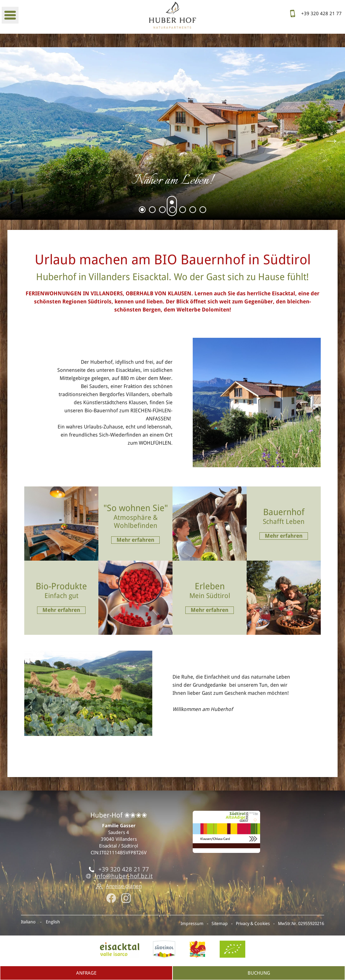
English (53, 922)
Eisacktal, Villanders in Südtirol (120, 949)
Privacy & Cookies (253, 924)
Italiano (28, 922)
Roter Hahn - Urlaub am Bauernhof (197, 949)
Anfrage (86, 973)
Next (332, 140)
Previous (13, 140)
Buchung (259, 973)
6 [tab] (193, 211)
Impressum (192, 924)
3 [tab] (163, 211)
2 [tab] (152, 211)
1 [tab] (142, 211)
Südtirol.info (164, 949)
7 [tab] (203, 211)
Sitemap (220, 924)
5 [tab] (183, 211)
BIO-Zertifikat (232, 949)
